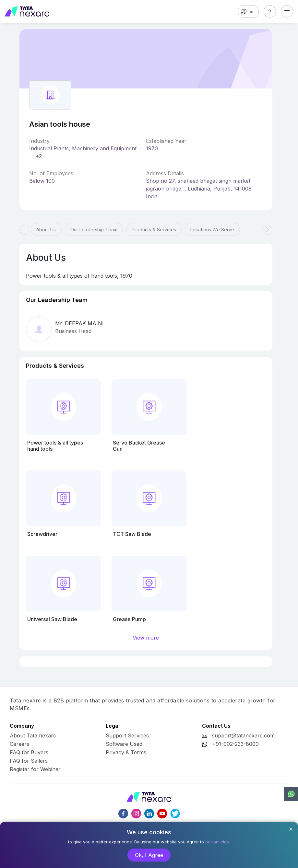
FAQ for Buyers (29, 752)
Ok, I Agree (149, 855)
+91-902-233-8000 (235, 744)
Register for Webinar (35, 769)
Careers (19, 744)
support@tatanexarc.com (243, 735)
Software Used (124, 744)
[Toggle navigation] (287, 11)
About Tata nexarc (33, 735)
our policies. (218, 842)
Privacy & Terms (126, 752)
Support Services (127, 735)
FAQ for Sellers (29, 761)
